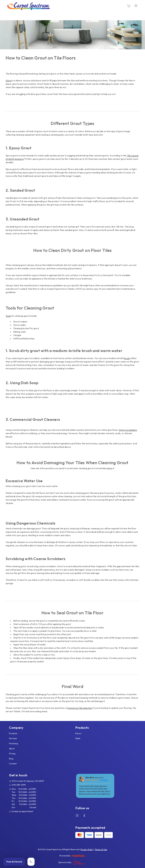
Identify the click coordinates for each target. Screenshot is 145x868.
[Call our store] (31, 862)
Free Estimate (14, 862)
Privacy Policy (87, 849)
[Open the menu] (136, 6)
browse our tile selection (80, 708)
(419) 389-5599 (19, 785)
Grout (9, 80)
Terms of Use (101, 849)
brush (127, 358)
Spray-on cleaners (128, 430)
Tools (8, 316)
